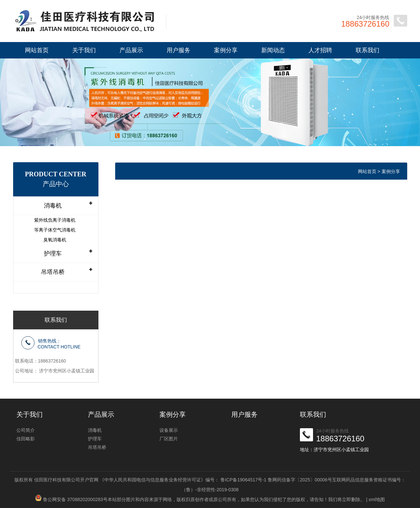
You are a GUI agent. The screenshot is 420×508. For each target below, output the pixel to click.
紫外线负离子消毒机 (55, 220)
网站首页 (37, 50)
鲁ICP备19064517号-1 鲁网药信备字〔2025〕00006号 (276, 480)
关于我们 (84, 50)
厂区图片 (169, 439)
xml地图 (377, 499)
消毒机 (53, 206)
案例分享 (226, 50)
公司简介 (26, 430)
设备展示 (169, 430)
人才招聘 (320, 50)
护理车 (53, 254)
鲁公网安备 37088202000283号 (75, 499)
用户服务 (178, 50)
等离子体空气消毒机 (55, 230)
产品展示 (131, 50)
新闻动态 (273, 50)
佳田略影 (26, 439)
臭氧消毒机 (55, 240)
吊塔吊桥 (53, 272)
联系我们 (367, 50)
